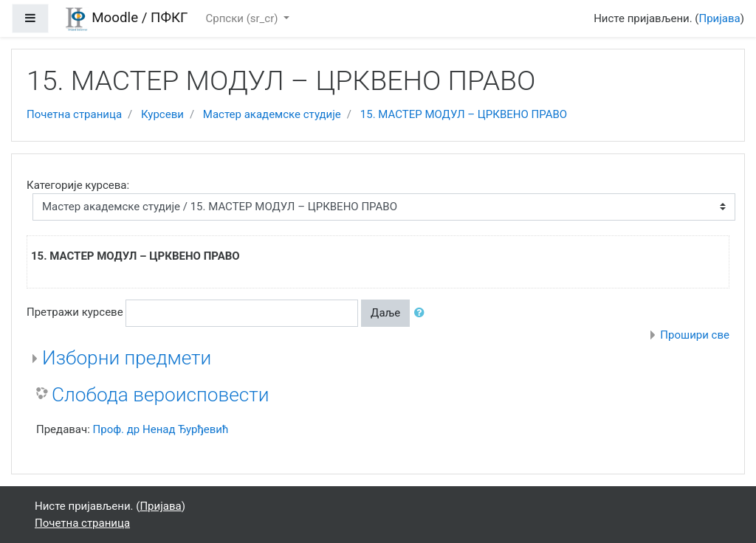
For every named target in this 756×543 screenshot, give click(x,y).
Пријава (720, 18)
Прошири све (695, 335)
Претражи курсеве (75, 312)
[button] (422, 313)
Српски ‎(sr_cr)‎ (243, 18)
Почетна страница (74, 114)
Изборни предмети (127, 358)
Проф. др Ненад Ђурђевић (161, 429)
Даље (385, 313)
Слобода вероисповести (161, 395)
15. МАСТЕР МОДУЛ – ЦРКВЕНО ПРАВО (464, 114)
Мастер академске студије (272, 114)
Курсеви (162, 114)
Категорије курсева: (78, 185)
